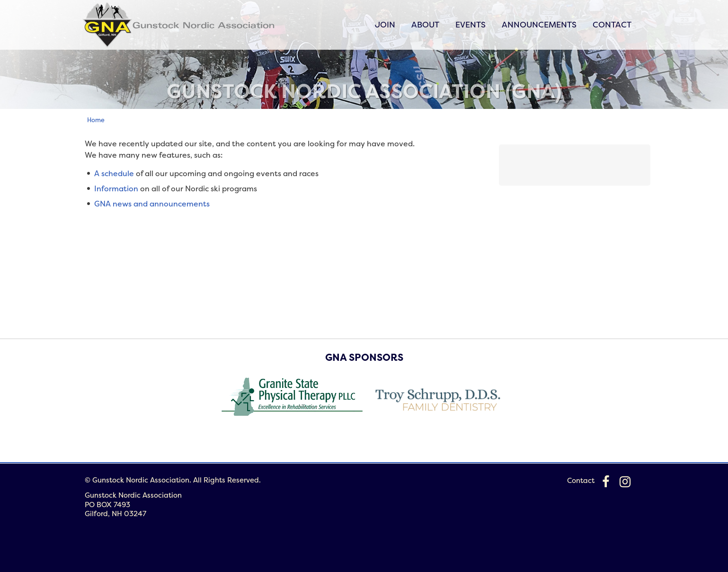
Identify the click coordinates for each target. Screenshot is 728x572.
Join (385, 24)
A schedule (114, 173)
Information (116, 188)
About (425, 24)
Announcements (539, 24)
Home (96, 120)
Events (471, 24)
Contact (612, 24)
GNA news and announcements (152, 204)
